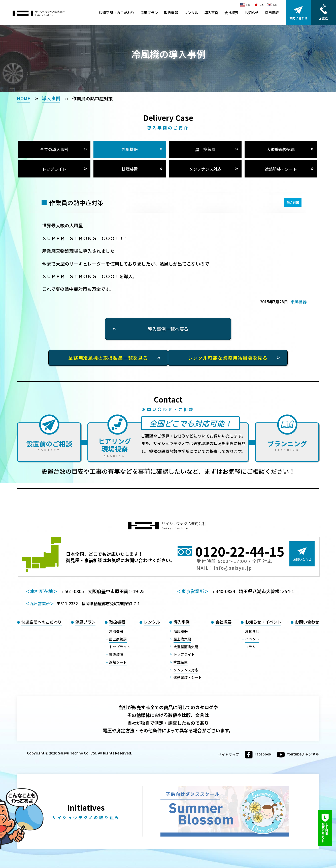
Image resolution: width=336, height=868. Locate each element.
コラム (250, 647)
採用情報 (272, 13)
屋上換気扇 (205, 149)
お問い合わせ (307, 622)
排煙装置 (130, 169)
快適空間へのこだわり (117, 13)
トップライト (54, 169)
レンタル (191, 13)
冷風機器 (130, 149)
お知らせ (252, 13)
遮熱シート (118, 662)
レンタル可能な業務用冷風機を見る (228, 358)
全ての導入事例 (54, 149)
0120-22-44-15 (240, 551)
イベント (252, 639)
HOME (24, 98)
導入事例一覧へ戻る (168, 329)
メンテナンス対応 (205, 169)
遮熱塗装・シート (281, 169)
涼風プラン (149, 13)
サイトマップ (228, 755)
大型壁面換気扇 (281, 149)
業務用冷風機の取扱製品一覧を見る (108, 358)
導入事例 (211, 13)
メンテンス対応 (186, 670)
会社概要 (231, 13)
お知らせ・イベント (263, 622)
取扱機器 (171, 13)
